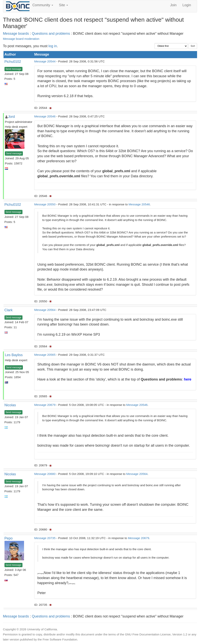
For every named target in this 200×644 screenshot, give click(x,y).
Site (63, 5)
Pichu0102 (13, 62)
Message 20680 (45, 474)
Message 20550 (45, 204)
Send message (13, 69)
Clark (9, 310)
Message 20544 (45, 61)
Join (173, 5)
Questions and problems (51, 34)
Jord (11, 117)
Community (43, 5)
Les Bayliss (14, 355)
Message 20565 (45, 355)
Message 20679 (45, 405)
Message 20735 (45, 538)
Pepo (9, 538)
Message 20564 (45, 310)
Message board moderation (21, 39)
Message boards (16, 34)
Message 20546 (45, 116)
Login (187, 5)
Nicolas (10, 405)
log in (53, 46)
